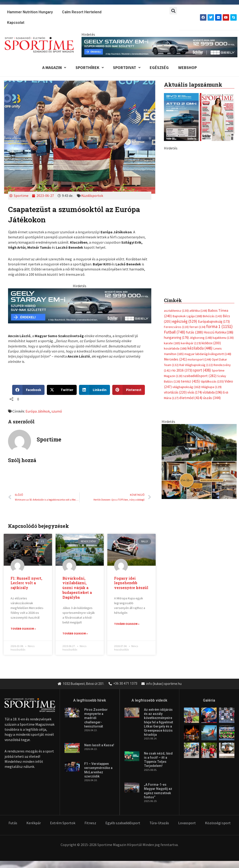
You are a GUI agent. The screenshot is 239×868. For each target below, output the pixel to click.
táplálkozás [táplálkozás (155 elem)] (212, 381)
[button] (173, 11)
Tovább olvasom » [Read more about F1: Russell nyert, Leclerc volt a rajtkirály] (23, 630)
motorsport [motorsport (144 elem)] (199, 360)
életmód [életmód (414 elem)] (191, 397)
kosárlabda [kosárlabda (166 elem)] (175, 349)
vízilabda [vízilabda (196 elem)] (212, 392)
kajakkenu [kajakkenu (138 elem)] (223, 339)
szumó (57, 412)
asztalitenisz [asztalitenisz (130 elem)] (176, 311)
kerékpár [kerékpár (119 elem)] (191, 344)
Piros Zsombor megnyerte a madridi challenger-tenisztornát (96, 719)
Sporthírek (88, 68)
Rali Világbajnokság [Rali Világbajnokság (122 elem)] (196, 365)
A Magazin (51, 68)
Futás (13, 823)
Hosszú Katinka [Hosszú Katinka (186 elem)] (218, 333)
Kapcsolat (16, 23)
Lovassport (187, 823)
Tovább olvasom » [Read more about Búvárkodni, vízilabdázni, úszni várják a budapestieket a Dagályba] (75, 634)
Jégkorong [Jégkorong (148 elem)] (201, 339)
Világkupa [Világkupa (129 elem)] (211, 387)
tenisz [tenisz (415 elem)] (190, 381)
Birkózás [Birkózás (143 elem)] (212, 317)
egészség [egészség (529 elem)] (185, 322)
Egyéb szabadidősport (123, 823)
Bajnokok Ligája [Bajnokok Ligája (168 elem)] (187, 317)
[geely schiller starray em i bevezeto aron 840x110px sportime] (159, 47)
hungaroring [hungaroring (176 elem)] (176, 338)
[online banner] (199, 460)
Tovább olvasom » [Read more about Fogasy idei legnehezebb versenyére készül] (127, 625)
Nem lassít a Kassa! (99, 746)
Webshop (191, 68)
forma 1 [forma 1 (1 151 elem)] (219, 327)
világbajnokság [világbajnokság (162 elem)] (186, 387)
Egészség (162, 68)
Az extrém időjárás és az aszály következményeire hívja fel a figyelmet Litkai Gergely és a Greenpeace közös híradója (159, 723)
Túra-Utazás (159, 823)
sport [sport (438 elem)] (202, 370)
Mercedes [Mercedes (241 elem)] (175, 360)
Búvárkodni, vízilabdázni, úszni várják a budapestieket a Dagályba (77, 588)
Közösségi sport (218, 823)
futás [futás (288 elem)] (194, 333)
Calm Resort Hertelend (82, 12)
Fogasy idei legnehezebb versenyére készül (131, 584)
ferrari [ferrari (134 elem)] (197, 328)
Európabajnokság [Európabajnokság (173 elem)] (214, 322)
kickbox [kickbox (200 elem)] (211, 344)
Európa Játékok (38, 412)
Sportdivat (127, 68)
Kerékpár (34, 823)
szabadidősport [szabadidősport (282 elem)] (200, 376)
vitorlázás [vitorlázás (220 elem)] (175, 392)
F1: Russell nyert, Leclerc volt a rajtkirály (27, 584)
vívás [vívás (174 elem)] (195, 392)
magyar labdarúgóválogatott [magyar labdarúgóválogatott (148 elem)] (208, 355)
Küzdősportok (93, 196)
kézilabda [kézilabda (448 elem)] (200, 349)
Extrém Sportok (63, 823)
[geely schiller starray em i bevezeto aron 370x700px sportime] (199, 218)
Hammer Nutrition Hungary (30, 12)
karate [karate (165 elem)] (172, 344)
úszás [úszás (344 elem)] (212, 397)
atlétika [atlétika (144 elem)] (198, 311)
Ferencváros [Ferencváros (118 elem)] (176, 328)
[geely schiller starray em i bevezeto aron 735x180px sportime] (80, 306)
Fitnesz (90, 823)
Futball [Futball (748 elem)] (175, 333)
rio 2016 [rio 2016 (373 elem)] (182, 371)
